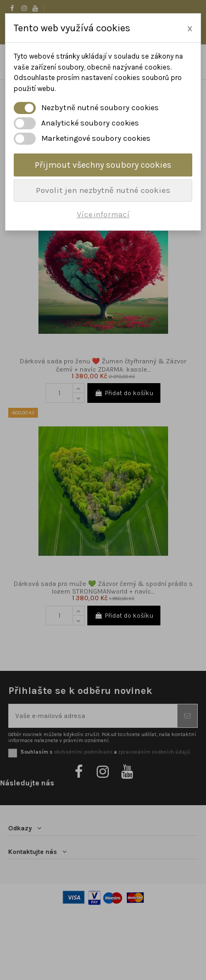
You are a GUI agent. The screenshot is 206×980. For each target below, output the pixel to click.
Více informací (103, 215)
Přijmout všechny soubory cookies (103, 165)
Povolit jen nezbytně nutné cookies (103, 190)
